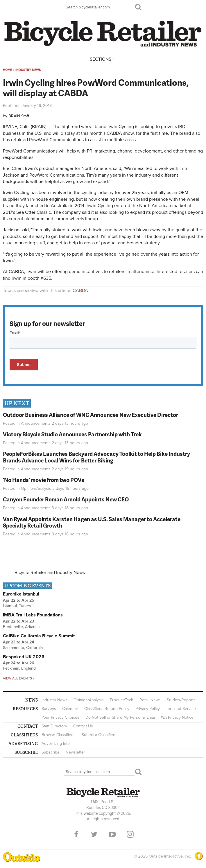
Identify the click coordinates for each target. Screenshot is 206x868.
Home (7, 70)
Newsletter (75, 752)
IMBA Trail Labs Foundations (33, 615)
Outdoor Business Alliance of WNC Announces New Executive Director (91, 415)
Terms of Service (181, 709)
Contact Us (83, 726)
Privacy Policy (148, 709)
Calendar (70, 709)
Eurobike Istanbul (21, 594)
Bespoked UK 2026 (24, 657)
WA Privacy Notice (177, 717)
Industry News (28, 70)
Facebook (76, 834)
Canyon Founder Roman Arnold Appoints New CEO (66, 499)
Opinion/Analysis (36, 488)
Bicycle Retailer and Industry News (50, 573)
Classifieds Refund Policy (107, 709)
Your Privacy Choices (60, 717)
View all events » (19, 678)
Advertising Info (56, 744)
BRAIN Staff (19, 116)
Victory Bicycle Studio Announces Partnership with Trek (72, 434)
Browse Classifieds (59, 735)
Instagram (130, 834)
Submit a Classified (98, 735)
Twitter (94, 834)
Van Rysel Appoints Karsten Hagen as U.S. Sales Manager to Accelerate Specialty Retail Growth (92, 522)
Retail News (150, 700)
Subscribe (51, 752)
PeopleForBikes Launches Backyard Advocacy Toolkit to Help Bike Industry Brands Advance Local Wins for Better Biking (96, 457)
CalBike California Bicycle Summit (39, 636)
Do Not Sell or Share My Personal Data (120, 717)
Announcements (36, 423)
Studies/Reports (181, 700)
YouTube (112, 834)
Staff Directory (54, 726)
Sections (103, 59)
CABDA (80, 290)
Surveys (49, 709)
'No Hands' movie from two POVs (44, 480)
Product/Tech (122, 700)
